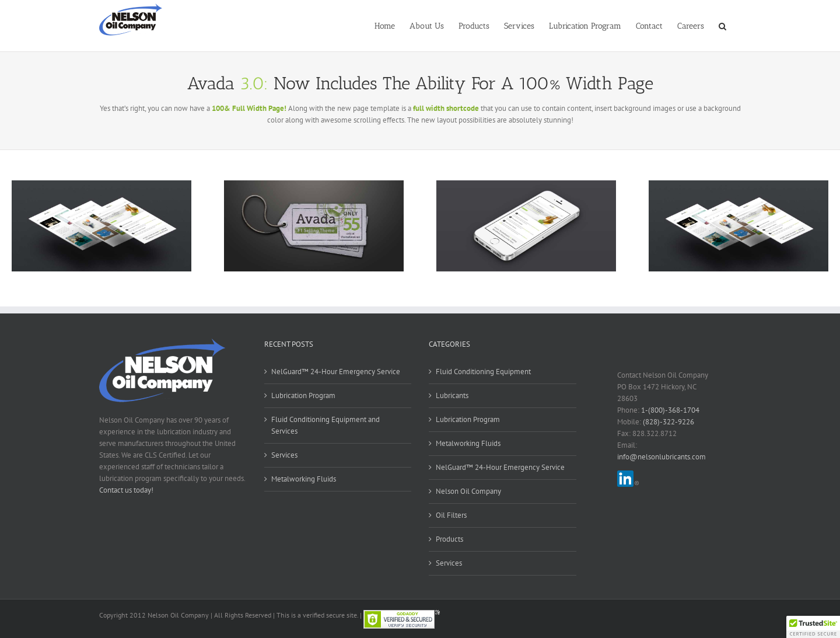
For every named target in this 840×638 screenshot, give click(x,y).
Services (284, 455)
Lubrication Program (303, 395)
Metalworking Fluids (304, 479)
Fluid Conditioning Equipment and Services (325, 425)
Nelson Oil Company (468, 491)
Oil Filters (451, 515)
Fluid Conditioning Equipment (483, 372)
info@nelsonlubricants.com (661, 457)
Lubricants (452, 395)
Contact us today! (126, 490)
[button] (722, 25)
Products (449, 539)
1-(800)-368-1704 (670, 410)
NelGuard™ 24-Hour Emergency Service (336, 372)
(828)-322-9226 (668, 422)
